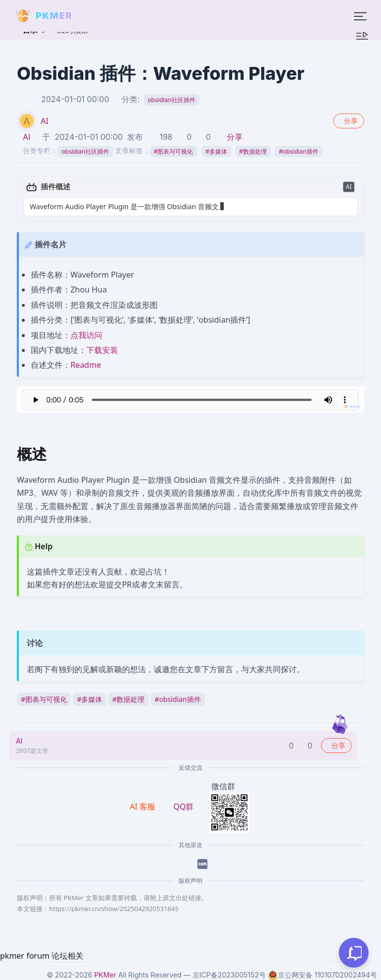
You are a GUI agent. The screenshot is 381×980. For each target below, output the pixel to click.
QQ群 (183, 807)
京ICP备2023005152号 (229, 975)
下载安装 (102, 350)
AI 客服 (144, 807)
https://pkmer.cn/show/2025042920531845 (114, 909)
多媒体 (216, 151)
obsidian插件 (298, 151)
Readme (86, 365)
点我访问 (86, 335)
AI (45, 121)
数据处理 (253, 151)
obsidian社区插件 (172, 100)
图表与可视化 (174, 151)
